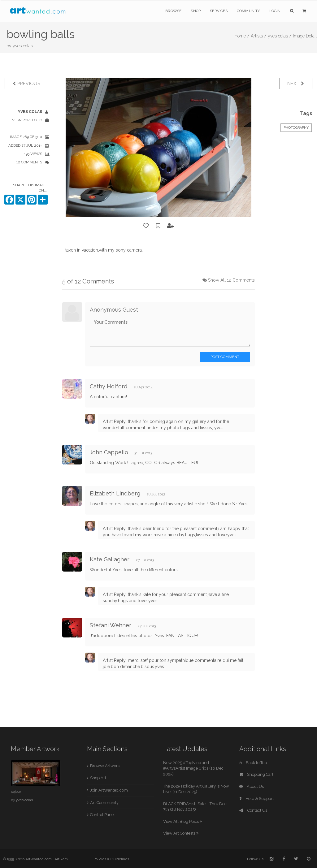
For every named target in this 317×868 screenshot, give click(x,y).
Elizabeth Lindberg (115, 493)
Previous (26, 84)
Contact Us (253, 810)
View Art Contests (181, 833)
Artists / (259, 36)
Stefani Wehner (111, 625)
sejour (16, 792)
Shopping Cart (256, 774)
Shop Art (98, 778)
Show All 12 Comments (231, 280)
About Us (252, 786)
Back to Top (253, 763)
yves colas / (280, 36)
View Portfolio (27, 120)
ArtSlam (61, 859)
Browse (173, 11)
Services (219, 11)
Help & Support (256, 799)
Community (248, 11)
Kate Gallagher (110, 559)
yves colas (23, 46)
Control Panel (102, 815)
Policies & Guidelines (111, 859)
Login (275, 11)
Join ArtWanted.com (109, 790)
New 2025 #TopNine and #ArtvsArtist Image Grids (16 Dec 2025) (193, 768)
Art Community (104, 803)
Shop (196, 11)
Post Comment (225, 357)
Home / (242, 36)
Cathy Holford (109, 386)
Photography (296, 128)
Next (296, 84)
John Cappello (109, 452)
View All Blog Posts (182, 821)
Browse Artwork (105, 766)
